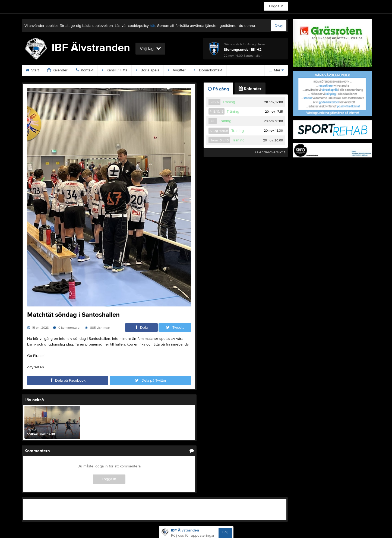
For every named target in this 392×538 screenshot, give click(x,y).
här (152, 26)
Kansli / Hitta (115, 70)
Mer (276, 70)
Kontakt (85, 70)
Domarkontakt (208, 70)
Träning (229, 102)
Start (32, 70)
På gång (218, 89)
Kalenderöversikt (270, 152)
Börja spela (148, 70)
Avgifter (177, 70)
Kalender (57, 70)
